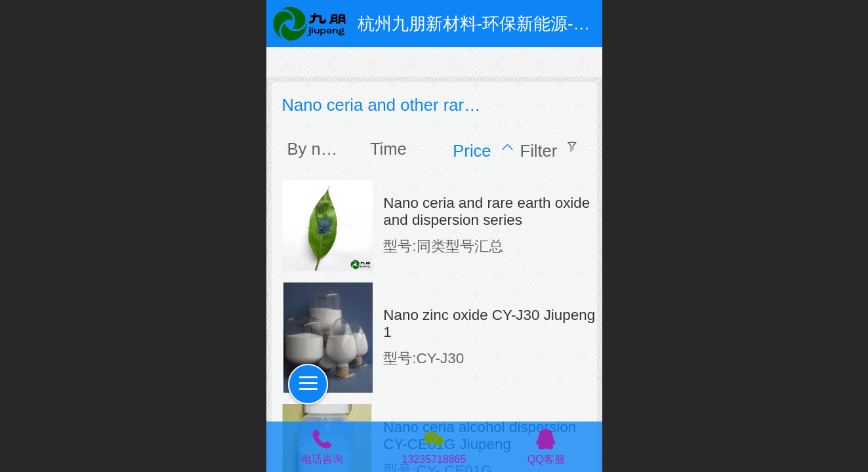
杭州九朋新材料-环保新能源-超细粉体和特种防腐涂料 (559, 24)
